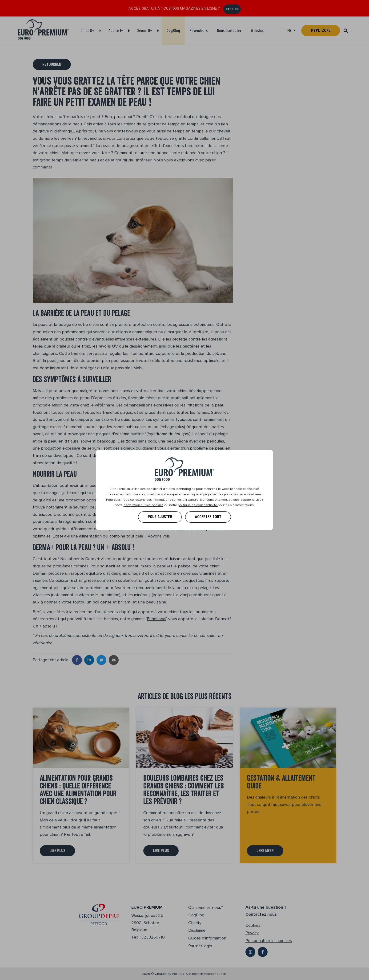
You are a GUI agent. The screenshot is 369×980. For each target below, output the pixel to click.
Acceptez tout (208, 517)
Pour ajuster (160, 517)
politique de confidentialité (198, 505)
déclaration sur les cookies (143, 505)
